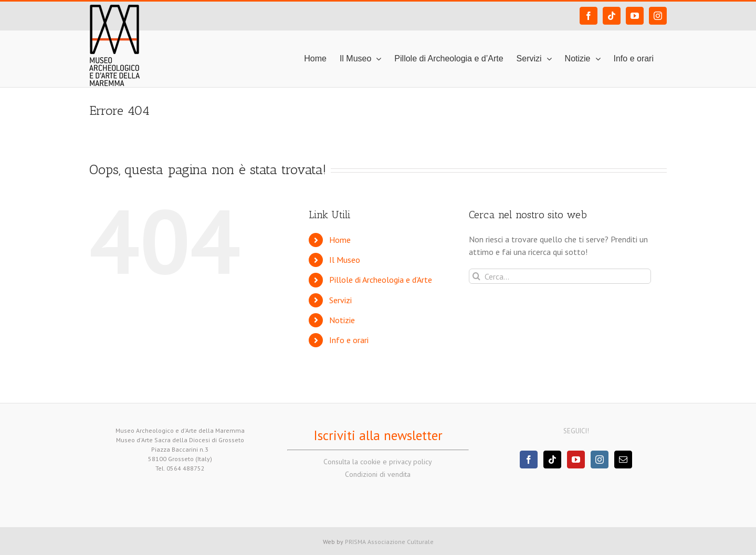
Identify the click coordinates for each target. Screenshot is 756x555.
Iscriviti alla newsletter (378, 435)
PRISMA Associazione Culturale (389, 542)
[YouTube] (576, 460)
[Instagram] (600, 460)
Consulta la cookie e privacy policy (378, 462)
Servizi (340, 300)
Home (340, 240)
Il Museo (345, 260)
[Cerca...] (560, 276)
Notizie (342, 320)
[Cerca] (476, 276)
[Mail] (623, 460)
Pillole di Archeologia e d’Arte (381, 280)
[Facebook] (529, 460)
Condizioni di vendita (378, 474)
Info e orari (349, 340)
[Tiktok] (552, 460)
